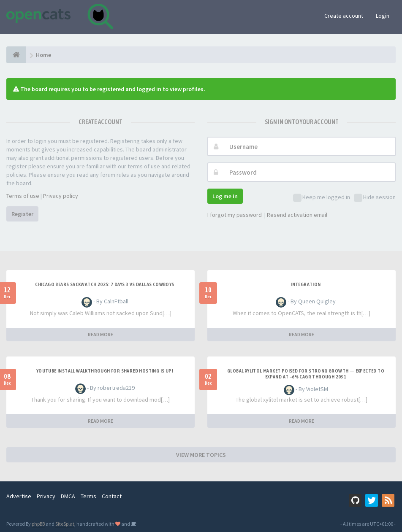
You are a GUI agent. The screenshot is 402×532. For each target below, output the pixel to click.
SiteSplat (65, 524)
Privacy (46, 496)
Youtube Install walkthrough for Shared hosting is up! (105, 371)
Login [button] (383, 16)
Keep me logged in (322, 198)
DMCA (68, 496)
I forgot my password (235, 215)
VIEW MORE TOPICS (201, 455)
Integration (306, 284)
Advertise (19, 496)
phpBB (38, 524)
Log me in (225, 196)
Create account (344, 16)
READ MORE (100, 334)
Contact (112, 496)
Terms (88, 496)
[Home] (16, 55)
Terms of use (23, 196)
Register (22, 214)
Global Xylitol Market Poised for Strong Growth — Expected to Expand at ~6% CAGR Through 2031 (306, 374)
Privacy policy (61, 196)
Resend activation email (297, 215)
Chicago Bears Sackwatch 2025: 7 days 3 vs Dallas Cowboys (105, 284)
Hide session (375, 198)
